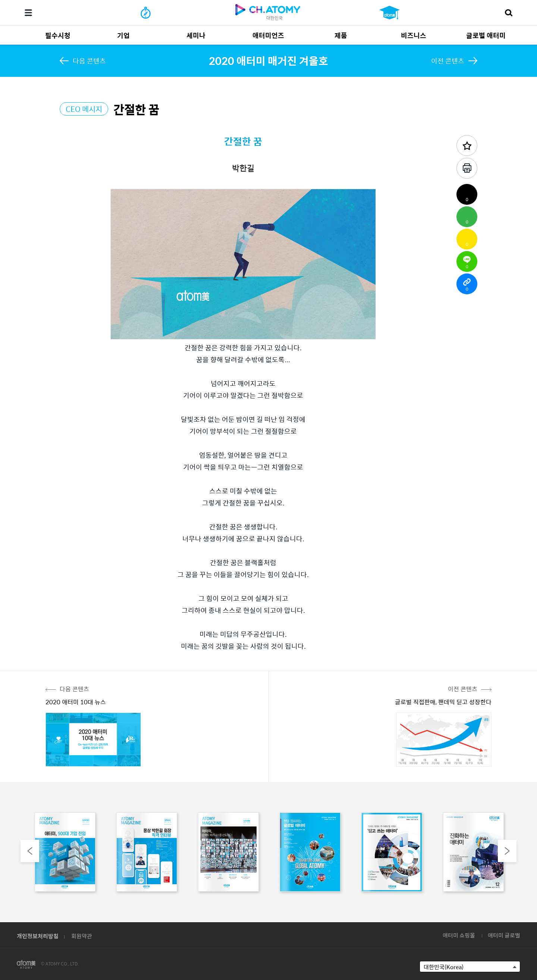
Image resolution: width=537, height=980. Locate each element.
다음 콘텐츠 (89, 61)
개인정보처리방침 (38, 936)
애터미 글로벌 (504, 935)
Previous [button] (30, 851)
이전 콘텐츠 (448, 61)
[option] (65, 854)
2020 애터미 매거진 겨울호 (268, 60)
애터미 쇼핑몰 (459, 935)
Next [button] (507, 851)
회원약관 (82, 936)
